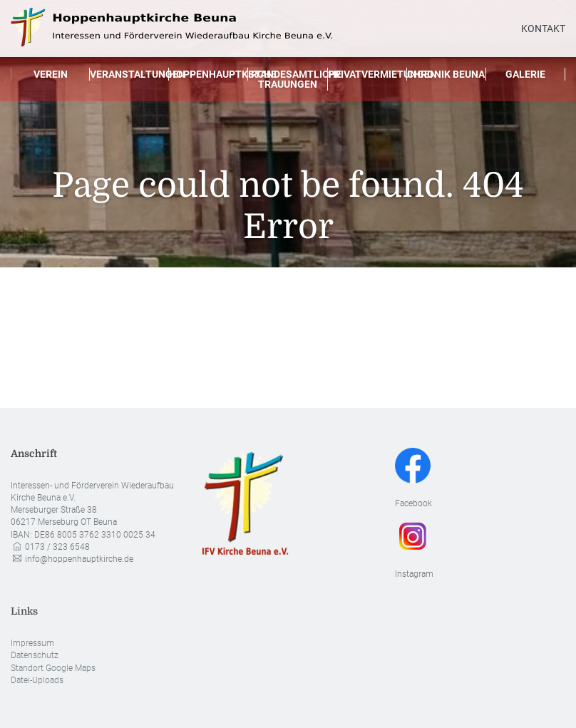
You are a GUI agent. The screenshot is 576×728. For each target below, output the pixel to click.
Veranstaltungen (129, 74)
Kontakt (543, 29)
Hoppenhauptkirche (209, 74)
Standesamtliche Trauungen (288, 79)
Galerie (525, 74)
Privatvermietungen (367, 74)
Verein (51, 74)
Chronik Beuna (446, 74)
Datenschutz (35, 655)
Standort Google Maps (53, 668)
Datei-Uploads (37, 680)
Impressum (32, 643)
